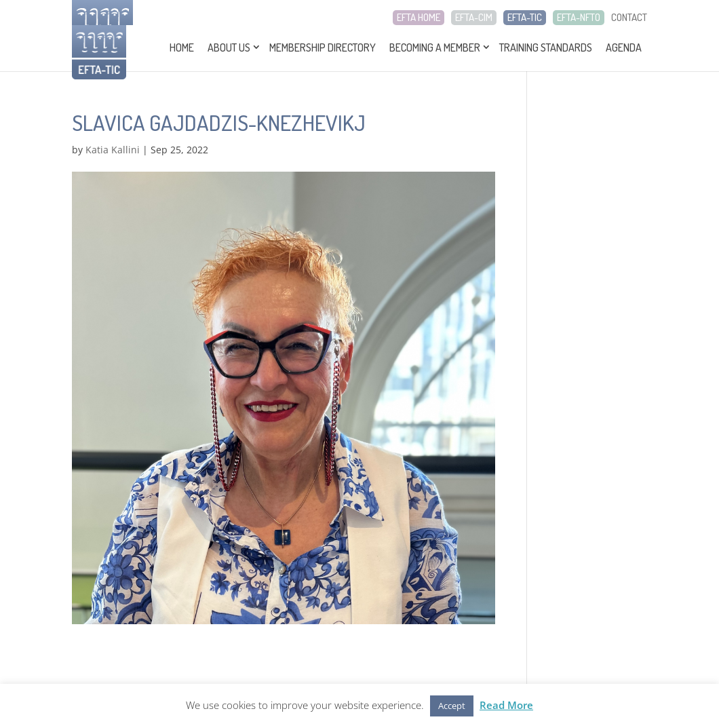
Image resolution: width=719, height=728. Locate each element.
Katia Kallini (113, 150)
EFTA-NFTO (579, 18)
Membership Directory (323, 47)
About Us (229, 47)
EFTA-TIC (525, 18)
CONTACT (629, 18)
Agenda (624, 47)
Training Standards (546, 47)
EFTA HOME (419, 18)
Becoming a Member (435, 47)
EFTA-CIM (474, 18)
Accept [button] (452, 706)
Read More (506, 705)
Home (182, 47)
